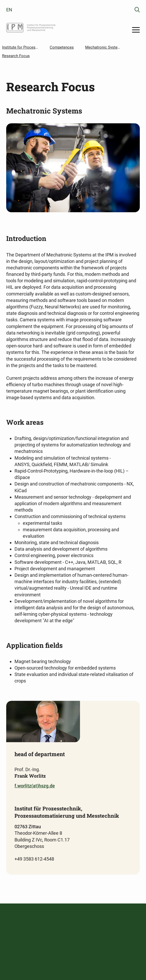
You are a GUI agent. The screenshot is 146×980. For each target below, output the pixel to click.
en (9, 10)
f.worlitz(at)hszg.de (35, 786)
